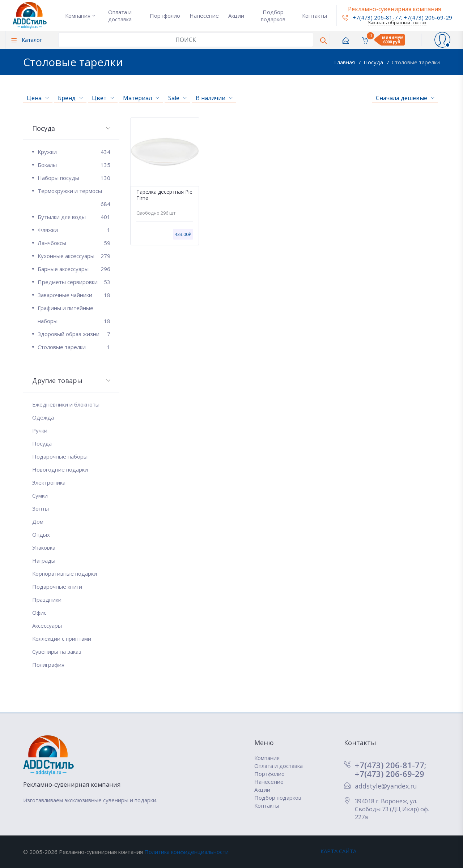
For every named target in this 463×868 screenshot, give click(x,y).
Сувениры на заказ (57, 652)
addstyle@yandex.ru (386, 786)
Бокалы (74, 165)
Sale (177, 98)
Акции (236, 16)
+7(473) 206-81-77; (390, 765)
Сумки (40, 495)
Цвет (103, 98)
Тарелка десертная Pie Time (164, 195)
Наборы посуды (74, 178)
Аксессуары (47, 626)
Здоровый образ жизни (74, 334)
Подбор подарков (273, 16)
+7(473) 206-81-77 (372, 17)
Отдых (41, 534)
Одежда (43, 417)
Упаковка (44, 547)
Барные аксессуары (74, 269)
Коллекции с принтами (62, 639)
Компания (78, 16)
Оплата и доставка (120, 16)
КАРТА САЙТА (338, 851)
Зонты (41, 508)
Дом (38, 521)
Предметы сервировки (74, 282)
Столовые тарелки (416, 62)
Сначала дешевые (405, 98)
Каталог (27, 40)
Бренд (70, 98)
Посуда (374, 62)
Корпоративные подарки (65, 573)
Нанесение (204, 16)
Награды (44, 560)
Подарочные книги (57, 586)
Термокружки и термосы (74, 192)
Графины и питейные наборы (74, 316)
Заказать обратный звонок (397, 23)
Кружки (74, 152)
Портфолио (165, 16)
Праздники (47, 600)
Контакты (315, 16)
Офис (39, 613)
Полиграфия (48, 665)
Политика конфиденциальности (186, 852)
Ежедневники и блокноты (66, 404)
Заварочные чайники (74, 295)
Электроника (49, 482)
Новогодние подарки (60, 469)
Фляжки (74, 230)
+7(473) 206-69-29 (428, 17)
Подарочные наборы (60, 456)
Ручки (40, 430)
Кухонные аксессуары (74, 256)
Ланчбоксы (74, 243)
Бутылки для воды (74, 217)
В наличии (214, 98)
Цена (38, 98)
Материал (141, 98)
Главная (345, 62)
